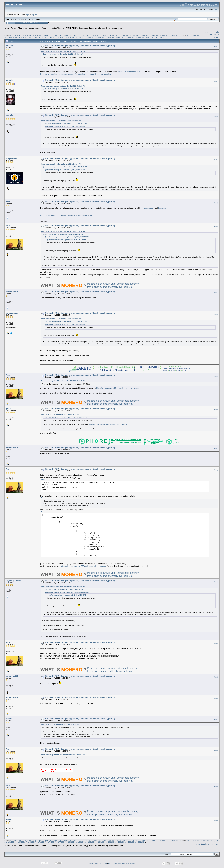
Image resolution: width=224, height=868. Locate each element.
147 (167, 35)
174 (63, 37)
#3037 (216, 720)
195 (133, 37)
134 (123, 35)
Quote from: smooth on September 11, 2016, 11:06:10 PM (61, 121)
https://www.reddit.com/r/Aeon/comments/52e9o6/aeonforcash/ (67, 215)
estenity (9, 115)
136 (130, 35)
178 (76, 37)
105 (26, 35)
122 (83, 35)
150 (177, 35)
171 (53, 37)
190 (116, 37)
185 (99, 37)
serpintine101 (12, 292)
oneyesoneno (12, 158)
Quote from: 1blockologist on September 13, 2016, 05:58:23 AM (63, 587)
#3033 (216, 582)
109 (40, 35)
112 (50, 35)
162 (23, 37)
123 (87, 35)
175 (66, 37)
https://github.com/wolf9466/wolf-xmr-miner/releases (118, 388)
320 (161, 37)
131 (113, 35)
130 (110, 35)
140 (143, 35)
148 (170, 35)
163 (26, 37)
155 (194, 35)
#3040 (216, 820)
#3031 (216, 449)
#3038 (216, 750)
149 (173, 35)
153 (188, 35)
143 (153, 35)
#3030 (216, 410)
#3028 (216, 314)
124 (90, 35)
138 (137, 35)
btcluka (9, 719)
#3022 (216, 81)
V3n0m (9, 819)
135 (127, 35)
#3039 (216, 787)
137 (133, 35)
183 (93, 37)
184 (96, 37)
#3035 (216, 677)
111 (47, 35)
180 (83, 37)
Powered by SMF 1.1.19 (98, 864)
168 (43, 37)
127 (100, 35)
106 (30, 35)
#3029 (216, 376)
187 (106, 37)
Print (216, 37)
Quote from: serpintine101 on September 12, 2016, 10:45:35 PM (63, 381)
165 (33, 37)
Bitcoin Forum (10, 28)
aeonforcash (149, 208)
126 (97, 35)
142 (150, 35)
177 (73, 37)
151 (180, 35)
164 (29, 37)
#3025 (216, 203)
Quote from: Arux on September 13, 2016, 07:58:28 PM (60, 415)
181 (86, 37)
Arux (8, 226)
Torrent (38, 19)
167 (39, 37)
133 (120, 35)
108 (37, 35)
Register (38, 23)
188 (109, 37)
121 (80, 35)
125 (93, 35)
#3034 (216, 644)
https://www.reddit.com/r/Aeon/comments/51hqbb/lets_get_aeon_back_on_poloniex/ (76, 74)
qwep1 (9, 409)
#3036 (216, 699)
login (28, 15)
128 (103, 35)
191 (119, 37)
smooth (9, 80)
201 (153, 37)
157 (6, 37)
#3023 (216, 116)
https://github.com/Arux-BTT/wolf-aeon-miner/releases (84, 566)
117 (67, 35)
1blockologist (12, 313)
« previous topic (212, 32)
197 (140, 37)
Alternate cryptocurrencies (29, 28)
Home (11, 23)
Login (31, 23)
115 (60, 35)
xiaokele (9, 46)
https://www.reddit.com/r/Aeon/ (131, 72)
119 (73, 35)
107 (33, 35)
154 (191, 35)
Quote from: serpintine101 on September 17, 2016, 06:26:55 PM (63, 755)
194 (129, 37)
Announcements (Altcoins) (53, 28)
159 (13, 37)
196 (136, 37)
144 (157, 35)
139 (140, 35)
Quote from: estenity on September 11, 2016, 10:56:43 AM (63, 54)
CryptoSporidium (13, 581)
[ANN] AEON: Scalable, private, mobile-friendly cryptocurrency (94, 28)
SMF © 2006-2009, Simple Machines (121, 864)
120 (77, 35)
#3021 (216, 47)
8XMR (8, 202)
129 (107, 35)
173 (59, 37)
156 (198, 35)
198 (143, 37)
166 (36, 37)
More (45, 23)
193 (126, 37)
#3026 (216, 227)
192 (123, 37)
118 (70, 35)
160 (16, 37)
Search (24, 23)
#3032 (216, 470)
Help (18, 23)
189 (113, 37)
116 (63, 35)
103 (20, 35)
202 (156, 37)
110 (43, 35)
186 (103, 37)
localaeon (162, 208)
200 (149, 37)
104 (23, 35)
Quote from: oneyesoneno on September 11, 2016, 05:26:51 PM (63, 51)
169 (46, 37)
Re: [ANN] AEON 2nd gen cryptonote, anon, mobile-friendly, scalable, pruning (80, 46)
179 (79, 37)
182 (89, 37)
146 (163, 35)
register (34, 15)
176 (69, 37)
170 (49, 37)
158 (9, 37)
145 (160, 35)
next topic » (214, 34)
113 (53, 35)
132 (117, 35)
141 (147, 35)
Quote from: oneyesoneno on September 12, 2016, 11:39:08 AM (63, 231)
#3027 (216, 293)
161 (19, 37)
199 (146, 37)
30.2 (33, 19)
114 (56, 35)
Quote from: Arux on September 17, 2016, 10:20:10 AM (60, 724)
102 (16, 35)
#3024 (216, 160)
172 (56, 37)
